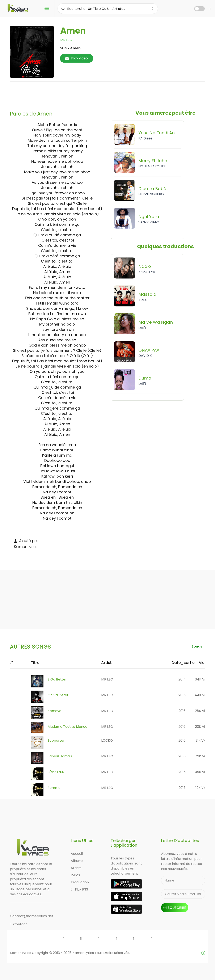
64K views (203, 679)
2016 (182, 711)
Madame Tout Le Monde (68, 727)
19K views (203, 788)
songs (197, 646)
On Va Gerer (58, 695)
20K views (203, 727)
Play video (77, 58)
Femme (54, 788)
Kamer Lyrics (84, 953)
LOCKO (107, 740)
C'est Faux (56, 772)
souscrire (175, 908)
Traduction (80, 882)
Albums (77, 861)
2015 (182, 695)
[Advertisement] (107, 95)
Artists (76, 868)
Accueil (77, 854)
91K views (203, 740)
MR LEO (66, 40)
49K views (203, 772)
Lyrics (75, 875)
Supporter (56, 740)
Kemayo (54, 711)
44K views (203, 695)
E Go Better (57, 679)
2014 (182, 679)
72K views (203, 756)
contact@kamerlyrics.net (32, 914)
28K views (203, 711)
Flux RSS (79, 889)
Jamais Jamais (60, 756)
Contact (18, 924)
